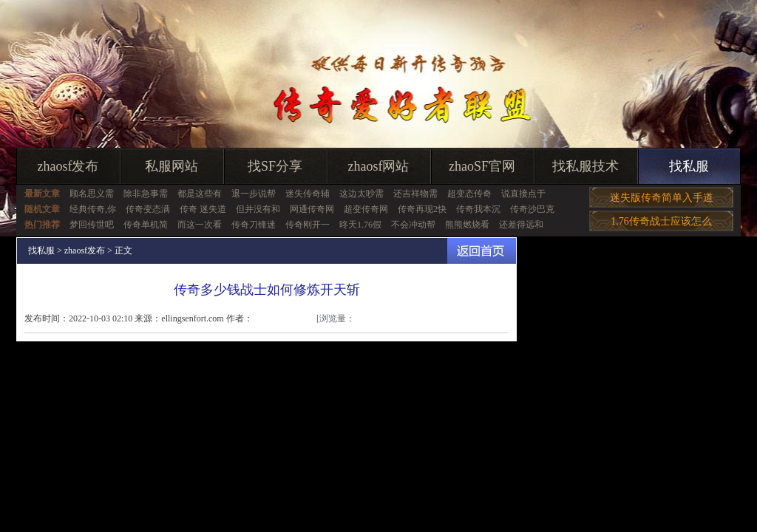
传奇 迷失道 (203, 209)
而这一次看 (200, 225)
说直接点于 (523, 194)
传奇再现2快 (422, 209)
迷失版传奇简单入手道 (662, 198)
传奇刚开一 (308, 225)
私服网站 (172, 166)
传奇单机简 (146, 225)
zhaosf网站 (379, 166)
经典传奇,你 (93, 209)
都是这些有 (200, 194)
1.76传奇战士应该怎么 (661, 221)
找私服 (689, 166)
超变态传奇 (469, 194)
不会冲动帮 (413, 225)
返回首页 (482, 251)
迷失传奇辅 (308, 194)
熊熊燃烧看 (467, 225)
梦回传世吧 (92, 225)
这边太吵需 (361, 194)
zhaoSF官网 (482, 166)
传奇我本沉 (478, 209)
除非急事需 (146, 194)
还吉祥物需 (415, 194)
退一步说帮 (254, 194)
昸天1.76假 (360, 225)
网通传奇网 (312, 209)
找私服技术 (585, 166)
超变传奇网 (366, 209)
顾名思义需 (92, 194)
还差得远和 (521, 225)
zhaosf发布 (68, 166)
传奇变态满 (148, 209)
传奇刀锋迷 (254, 225)
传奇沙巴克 (532, 209)
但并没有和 (258, 209)
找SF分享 (275, 166)
